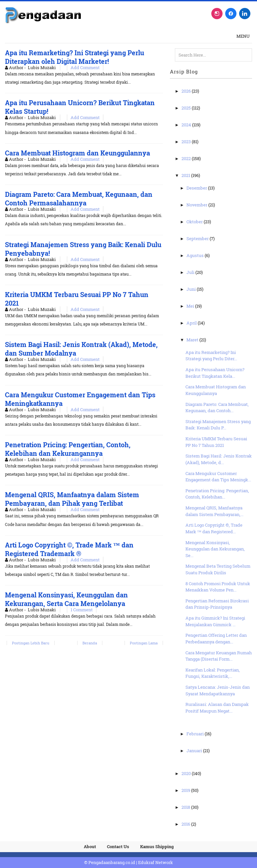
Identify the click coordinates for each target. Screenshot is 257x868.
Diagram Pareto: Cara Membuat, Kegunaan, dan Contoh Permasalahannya (79, 198)
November (197, 205)
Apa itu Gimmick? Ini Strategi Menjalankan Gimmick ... (215, 621)
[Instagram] (217, 14)
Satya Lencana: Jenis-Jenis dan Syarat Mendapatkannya (218, 690)
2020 (187, 773)
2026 (187, 91)
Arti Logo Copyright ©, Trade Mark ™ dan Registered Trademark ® (69, 549)
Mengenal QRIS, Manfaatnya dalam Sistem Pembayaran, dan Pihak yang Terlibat (72, 499)
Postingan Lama (144, 643)
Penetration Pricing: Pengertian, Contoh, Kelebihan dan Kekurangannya (68, 449)
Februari (196, 734)
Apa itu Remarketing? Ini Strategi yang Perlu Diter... (211, 356)
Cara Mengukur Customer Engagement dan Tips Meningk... (218, 477)
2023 (187, 142)
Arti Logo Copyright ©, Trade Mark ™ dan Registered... (214, 528)
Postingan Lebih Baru (31, 643)
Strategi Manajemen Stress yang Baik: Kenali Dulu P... (218, 425)
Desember (197, 188)
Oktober (195, 222)
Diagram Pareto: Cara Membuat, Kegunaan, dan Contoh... (217, 408)
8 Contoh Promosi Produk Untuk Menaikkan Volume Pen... (218, 587)
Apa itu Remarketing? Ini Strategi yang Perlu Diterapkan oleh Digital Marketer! (75, 57)
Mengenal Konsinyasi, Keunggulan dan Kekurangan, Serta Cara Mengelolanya (66, 599)
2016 (186, 824)
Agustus (196, 255)
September (198, 239)
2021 (186, 175)
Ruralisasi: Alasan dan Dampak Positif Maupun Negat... (217, 708)
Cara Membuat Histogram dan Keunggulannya (77, 153)
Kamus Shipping (157, 846)
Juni (192, 289)
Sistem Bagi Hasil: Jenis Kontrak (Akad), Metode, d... (219, 459)
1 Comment (82, 610)
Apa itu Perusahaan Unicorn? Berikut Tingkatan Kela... (215, 373)
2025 (187, 108)
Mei (191, 306)
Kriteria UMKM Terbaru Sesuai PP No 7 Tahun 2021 (216, 442)
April (192, 323)
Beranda (90, 643)
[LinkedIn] (245, 14)
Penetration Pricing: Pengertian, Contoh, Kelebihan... (217, 494)
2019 (186, 790)
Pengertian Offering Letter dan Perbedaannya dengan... (216, 638)
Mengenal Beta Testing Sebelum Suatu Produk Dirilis (218, 569)
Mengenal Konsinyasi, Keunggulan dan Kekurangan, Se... (215, 549)
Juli (191, 272)
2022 (187, 158)
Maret (193, 340)
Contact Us (118, 846)
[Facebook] (231, 14)
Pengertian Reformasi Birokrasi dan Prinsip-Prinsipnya (217, 604)
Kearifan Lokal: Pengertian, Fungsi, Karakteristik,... (213, 673)
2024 (187, 125)
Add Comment (85, 67)
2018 (186, 807)
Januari (195, 751)
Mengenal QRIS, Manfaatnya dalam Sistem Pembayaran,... (214, 511)
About (90, 846)
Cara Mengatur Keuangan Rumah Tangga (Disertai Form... (219, 656)
